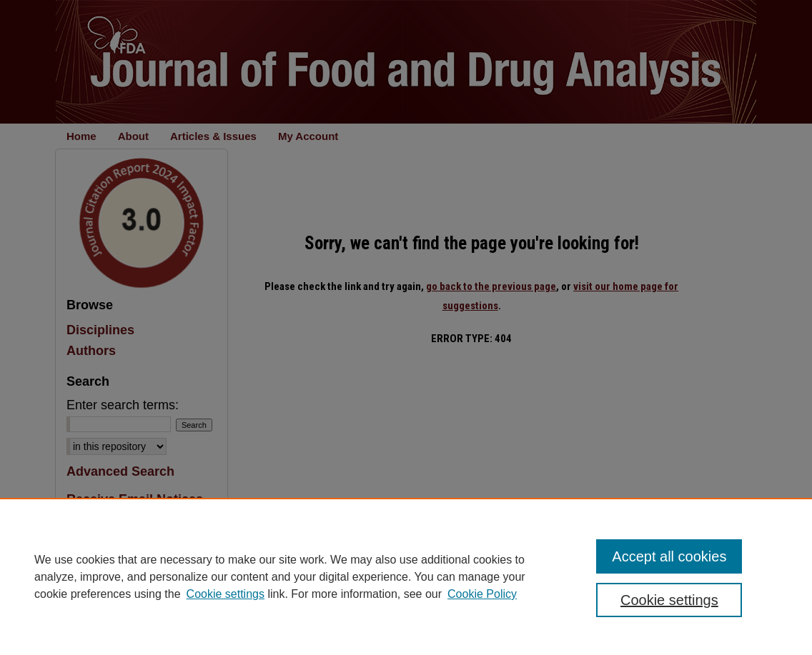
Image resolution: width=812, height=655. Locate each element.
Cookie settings (226, 594)
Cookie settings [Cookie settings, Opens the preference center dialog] (669, 600)
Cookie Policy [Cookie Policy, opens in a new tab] (482, 594)
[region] (406, 576)
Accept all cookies (669, 556)
